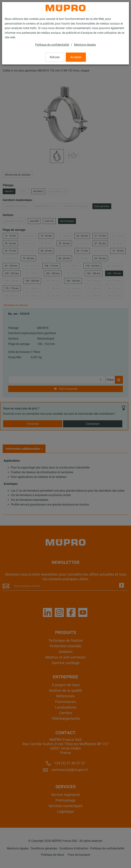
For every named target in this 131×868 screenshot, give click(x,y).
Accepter (76, 57)
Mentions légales (85, 45)
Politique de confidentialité (52, 45)
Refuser (55, 57)
